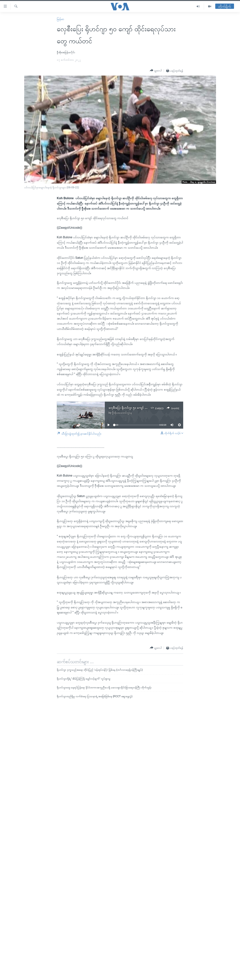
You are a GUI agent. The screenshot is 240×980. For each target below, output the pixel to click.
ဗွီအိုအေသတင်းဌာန (122, 413)
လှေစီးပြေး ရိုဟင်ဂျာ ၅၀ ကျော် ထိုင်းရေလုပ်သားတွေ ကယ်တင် (144, 408)
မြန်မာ (60, 19)
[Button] (156, 70)
